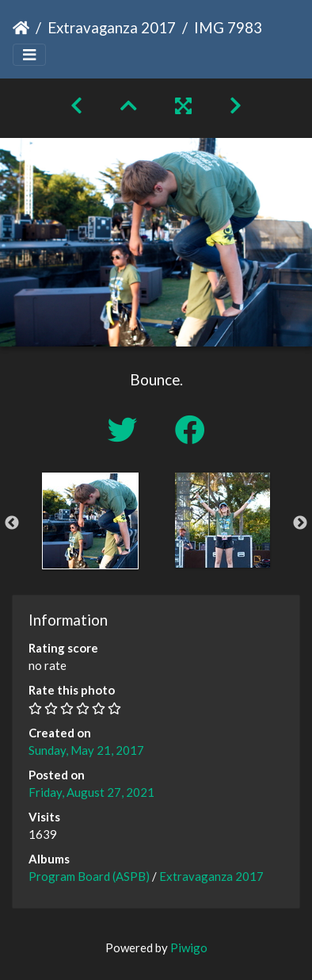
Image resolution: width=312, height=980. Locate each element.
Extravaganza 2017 (112, 27)
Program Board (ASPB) (89, 876)
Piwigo (189, 947)
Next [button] (300, 523)
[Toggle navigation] (29, 55)
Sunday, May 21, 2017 (86, 750)
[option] (90, 521)
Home (21, 28)
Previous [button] (12, 523)
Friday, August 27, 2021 (91, 792)
